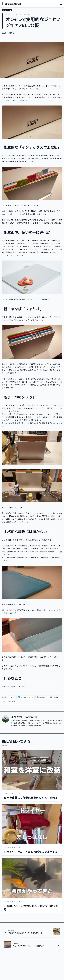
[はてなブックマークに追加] (25, 698)
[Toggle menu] (61, 4)
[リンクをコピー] (9, 702)
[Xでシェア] (12, 698)
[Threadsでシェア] (54, 698)
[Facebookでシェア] (42, 698)
